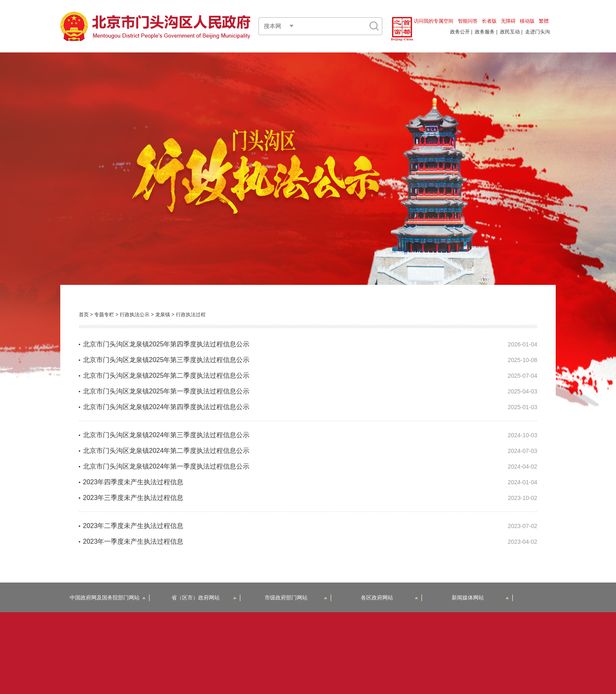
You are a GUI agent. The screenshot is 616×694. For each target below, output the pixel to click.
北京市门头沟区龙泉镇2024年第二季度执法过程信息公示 (166, 451)
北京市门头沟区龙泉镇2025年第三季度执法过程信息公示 (166, 360)
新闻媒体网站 (480, 598)
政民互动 (510, 32)
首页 (84, 315)
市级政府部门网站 (296, 598)
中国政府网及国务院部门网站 (108, 598)
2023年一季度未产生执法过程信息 (133, 541)
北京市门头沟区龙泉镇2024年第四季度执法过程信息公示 (166, 407)
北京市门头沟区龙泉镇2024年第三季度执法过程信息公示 (166, 435)
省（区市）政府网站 (204, 598)
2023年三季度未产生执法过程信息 (133, 498)
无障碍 (508, 21)
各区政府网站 (390, 598)
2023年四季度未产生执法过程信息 (133, 482)
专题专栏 (104, 315)
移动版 (527, 21)
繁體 (544, 21)
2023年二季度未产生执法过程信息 (133, 526)
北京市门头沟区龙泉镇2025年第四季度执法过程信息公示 (166, 344)
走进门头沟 (538, 32)
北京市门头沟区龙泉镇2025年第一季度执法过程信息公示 (166, 391)
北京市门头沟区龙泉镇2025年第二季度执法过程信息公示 (166, 375)
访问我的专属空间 (434, 21)
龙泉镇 (163, 315)
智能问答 (468, 21)
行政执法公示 (135, 315)
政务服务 (485, 32)
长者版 (489, 21)
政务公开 (460, 32)
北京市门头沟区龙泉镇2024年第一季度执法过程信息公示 (166, 466)
